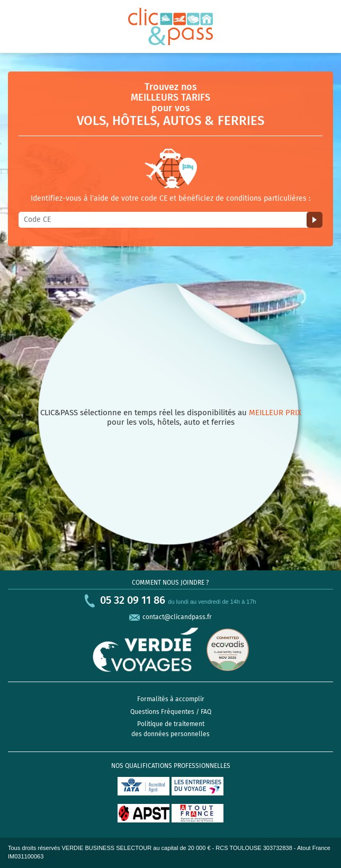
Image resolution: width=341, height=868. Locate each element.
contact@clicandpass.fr (177, 617)
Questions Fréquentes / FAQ (171, 712)
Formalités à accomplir (171, 699)
